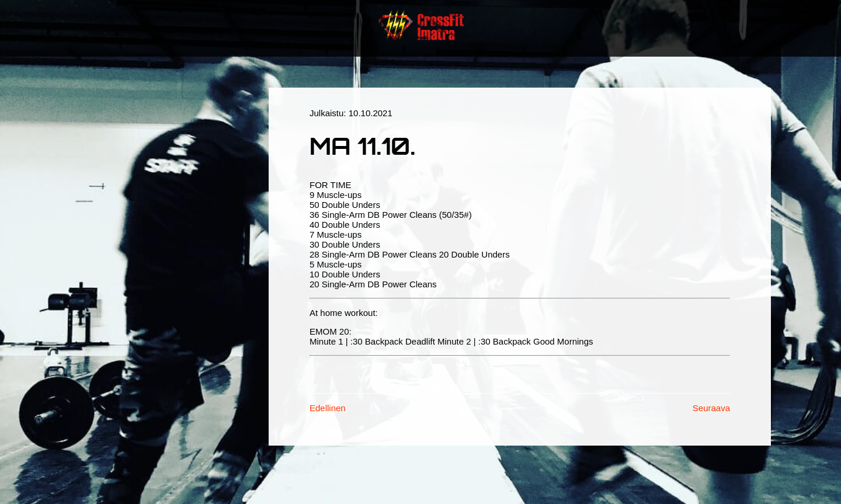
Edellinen (328, 408)
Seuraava (711, 408)
